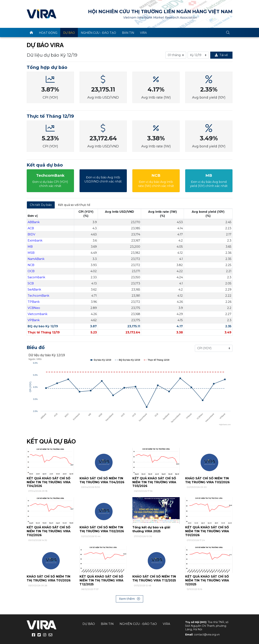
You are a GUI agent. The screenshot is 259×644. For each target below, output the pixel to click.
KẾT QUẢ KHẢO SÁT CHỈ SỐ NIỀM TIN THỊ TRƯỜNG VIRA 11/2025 (207, 580)
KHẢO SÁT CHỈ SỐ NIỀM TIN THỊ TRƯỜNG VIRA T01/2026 (49, 578)
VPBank (34, 320)
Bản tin (128, 33)
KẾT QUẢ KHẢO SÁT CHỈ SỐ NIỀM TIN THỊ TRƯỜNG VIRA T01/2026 (207, 531)
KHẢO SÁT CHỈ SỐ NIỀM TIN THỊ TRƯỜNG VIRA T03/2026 (207, 480)
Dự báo (69, 33)
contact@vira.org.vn (207, 635)
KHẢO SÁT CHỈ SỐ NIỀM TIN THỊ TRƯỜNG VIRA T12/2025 (154, 578)
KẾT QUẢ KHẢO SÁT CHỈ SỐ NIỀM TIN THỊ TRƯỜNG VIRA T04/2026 (49, 482)
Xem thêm (129, 599)
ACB (31, 228)
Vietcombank (38, 314)
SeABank (34, 290)
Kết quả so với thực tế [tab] (74, 205)
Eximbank (35, 241)
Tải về (221, 55)
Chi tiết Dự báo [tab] (41, 205)
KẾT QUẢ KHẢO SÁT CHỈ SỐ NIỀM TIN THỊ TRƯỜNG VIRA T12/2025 (101, 580)
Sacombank (36, 277)
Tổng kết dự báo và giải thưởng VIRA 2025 (151, 529)
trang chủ (31, 32)
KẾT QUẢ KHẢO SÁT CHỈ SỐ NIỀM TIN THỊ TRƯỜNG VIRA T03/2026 (154, 482)
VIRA (42, 14)
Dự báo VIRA (45, 45)
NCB (31, 265)
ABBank (34, 222)
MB (30, 247)
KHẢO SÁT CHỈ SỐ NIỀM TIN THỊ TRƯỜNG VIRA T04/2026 (102, 480)
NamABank (36, 259)
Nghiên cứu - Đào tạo (98, 33)
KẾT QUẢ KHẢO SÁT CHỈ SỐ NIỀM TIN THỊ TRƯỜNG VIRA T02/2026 (49, 531)
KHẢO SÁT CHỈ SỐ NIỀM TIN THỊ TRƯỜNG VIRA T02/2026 (102, 529)
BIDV (31, 234)
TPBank (34, 302)
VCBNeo (34, 308)
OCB (31, 271)
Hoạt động (48, 33)
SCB (31, 283)
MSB (31, 253)
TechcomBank (38, 296)
